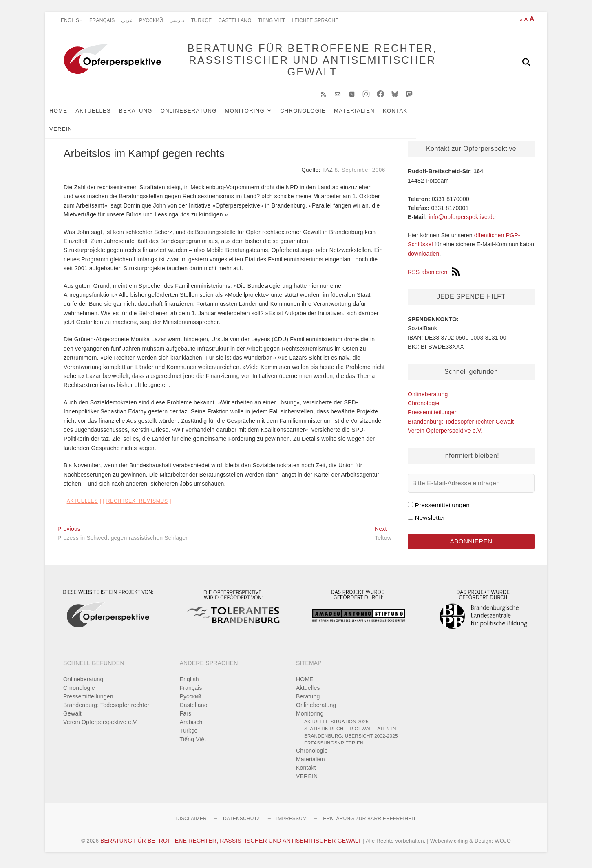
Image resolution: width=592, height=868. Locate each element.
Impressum (292, 823)
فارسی (177, 20)
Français (102, 20)
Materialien (367, 115)
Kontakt (409, 115)
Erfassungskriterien (334, 747)
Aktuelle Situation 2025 (336, 726)
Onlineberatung (201, 115)
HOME (71, 115)
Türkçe (202, 20)
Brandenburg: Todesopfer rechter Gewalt (461, 426)
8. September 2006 (360, 174)
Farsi (186, 718)
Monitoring (257, 115)
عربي (127, 20)
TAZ (327, 174)
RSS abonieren (434, 276)
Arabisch (191, 726)
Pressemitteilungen (433, 416)
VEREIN (443, 115)
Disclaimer (191, 823)
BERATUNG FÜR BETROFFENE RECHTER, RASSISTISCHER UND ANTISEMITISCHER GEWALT (300, 62)
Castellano (235, 20)
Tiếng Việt (272, 20)
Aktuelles (105, 115)
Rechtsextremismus (137, 505)
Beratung (148, 115)
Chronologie (315, 115)
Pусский (151, 20)
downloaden (424, 258)
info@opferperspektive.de (462, 221)
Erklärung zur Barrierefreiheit (369, 823)
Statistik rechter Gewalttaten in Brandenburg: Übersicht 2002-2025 (351, 736)
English (72, 20)
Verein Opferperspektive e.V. (445, 435)
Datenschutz (242, 823)
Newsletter (430, 522)
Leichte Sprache (315, 20)
